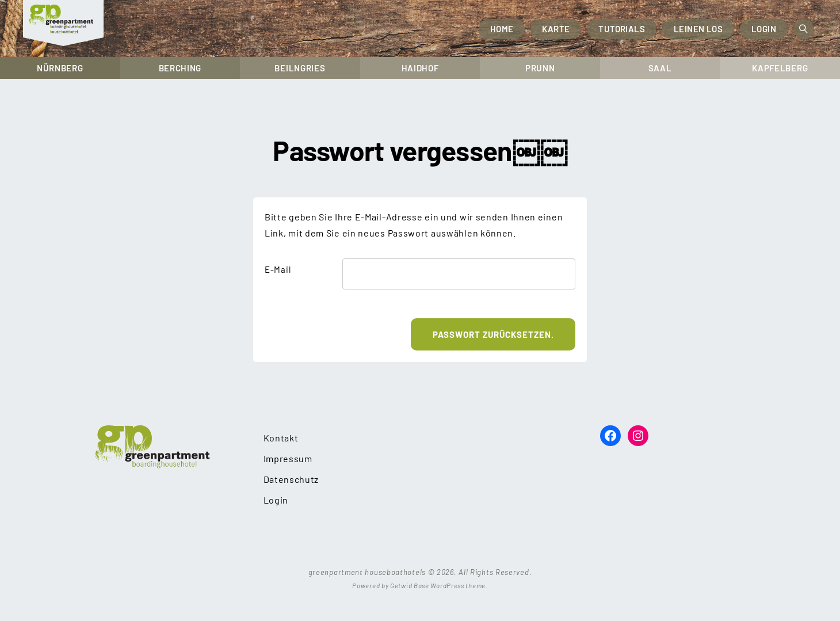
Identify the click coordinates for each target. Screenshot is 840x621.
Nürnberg (60, 68)
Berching (180, 68)
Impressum (288, 458)
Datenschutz (291, 479)
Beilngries (300, 68)
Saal (660, 68)
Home (502, 29)
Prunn (540, 68)
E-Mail (278, 269)
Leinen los (698, 29)
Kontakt (281, 438)
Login (764, 29)
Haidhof (420, 68)
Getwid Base (410, 586)
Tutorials (622, 29)
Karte (556, 29)
